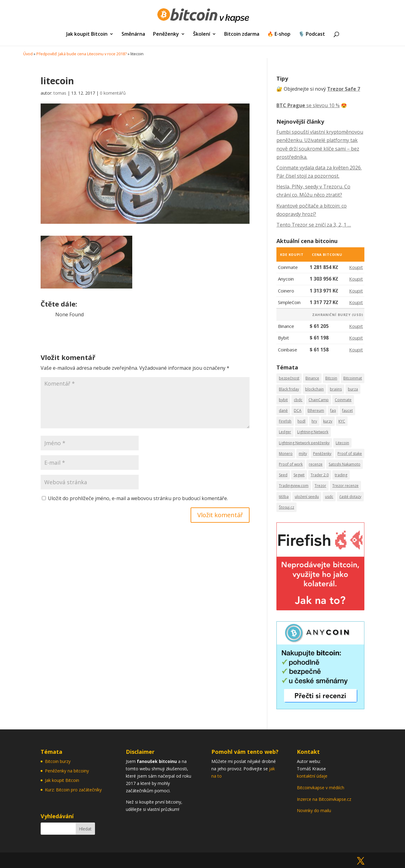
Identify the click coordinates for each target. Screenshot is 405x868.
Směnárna (133, 35)
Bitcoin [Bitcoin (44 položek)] (331, 378)
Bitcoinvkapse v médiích (321, 788)
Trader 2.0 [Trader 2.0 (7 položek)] (320, 475)
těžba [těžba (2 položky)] (284, 497)
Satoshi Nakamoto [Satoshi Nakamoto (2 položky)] (345, 464)
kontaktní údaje (312, 776)
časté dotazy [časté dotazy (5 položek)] (350, 497)
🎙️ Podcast (312, 35)
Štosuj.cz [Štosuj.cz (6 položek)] (286, 507)
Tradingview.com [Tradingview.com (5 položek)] (294, 486)
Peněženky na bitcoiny (67, 771)
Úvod (28, 54)
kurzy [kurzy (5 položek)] (328, 421)
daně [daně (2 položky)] (283, 410)
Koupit (356, 267)
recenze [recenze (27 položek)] (316, 464)
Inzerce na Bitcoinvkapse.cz (325, 799)
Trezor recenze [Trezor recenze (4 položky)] (345, 486)
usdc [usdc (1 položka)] (329, 497)
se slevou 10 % (308, 105)
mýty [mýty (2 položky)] (303, 454)
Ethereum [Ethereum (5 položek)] (316, 410)
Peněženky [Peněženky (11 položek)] (322, 454)
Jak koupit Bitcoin (87, 35)
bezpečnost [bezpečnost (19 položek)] (289, 378)
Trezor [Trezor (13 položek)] (320, 486)
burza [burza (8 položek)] (353, 389)
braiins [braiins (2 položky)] (336, 389)
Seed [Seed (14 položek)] (283, 475)
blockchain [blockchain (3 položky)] (314, 389)
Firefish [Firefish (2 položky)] (285, 421)
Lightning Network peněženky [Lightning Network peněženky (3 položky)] (304, 443)
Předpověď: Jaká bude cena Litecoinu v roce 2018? (82, 54)
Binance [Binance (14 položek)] (312, 378)
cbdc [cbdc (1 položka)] (298, 400)
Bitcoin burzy (58, 761)
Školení (202, 35)
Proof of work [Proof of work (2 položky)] (291, 464)
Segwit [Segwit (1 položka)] (299, 475)
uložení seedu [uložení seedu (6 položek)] (307, 497)
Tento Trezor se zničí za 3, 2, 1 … (314, 225)
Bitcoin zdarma (242, 35)
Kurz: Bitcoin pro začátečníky (73, 790)
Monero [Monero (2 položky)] (286, 454)
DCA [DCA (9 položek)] (298, 410)
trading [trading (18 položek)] (341, 475)
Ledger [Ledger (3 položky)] (285, 432)
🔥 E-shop (279, 35)
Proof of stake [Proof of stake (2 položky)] (350, 454)
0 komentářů (113, 93)
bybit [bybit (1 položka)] (283, 400)
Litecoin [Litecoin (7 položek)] (342, 443)
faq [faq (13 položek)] (333, 410)
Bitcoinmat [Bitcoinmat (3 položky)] (353, 378)
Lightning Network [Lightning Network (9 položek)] (313, 432)
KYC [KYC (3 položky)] (342, 421)
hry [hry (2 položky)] (314, 421)
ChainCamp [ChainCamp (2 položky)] (319, 400)
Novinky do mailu (314, 810)
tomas (60, 93)
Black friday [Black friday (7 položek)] (289, 389)
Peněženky (166, 35)
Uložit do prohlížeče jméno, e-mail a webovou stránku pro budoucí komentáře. (138, 498)
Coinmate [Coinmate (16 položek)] (343, 400)
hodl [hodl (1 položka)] (301, 421)
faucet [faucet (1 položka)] (347, 410)
